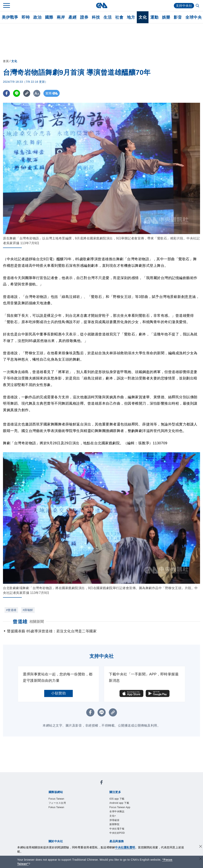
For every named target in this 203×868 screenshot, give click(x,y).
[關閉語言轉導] (201, 859)
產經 (72, 17)
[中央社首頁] (102, 5)
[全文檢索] (198, 6)
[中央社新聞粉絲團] (101, 783)
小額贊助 (58, 693)
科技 (96, 17)
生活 (108, 17)
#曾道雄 (11, 610)
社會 (119, 17)
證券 (84, 17)
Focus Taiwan (57, 799)
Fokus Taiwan (57, 808)
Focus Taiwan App (121, 808)
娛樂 (166, 17)
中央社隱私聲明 (125, 847)
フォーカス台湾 (58, 803)
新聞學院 (115, 826)
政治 (37, 17)
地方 (131, 17)
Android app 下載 (120, 803)
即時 (26, 17)
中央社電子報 (117, 830)
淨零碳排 (115, 821)
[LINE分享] (17, 93)
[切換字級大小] (37, 93)
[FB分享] (6, 93)
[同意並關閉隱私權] (201, 847)
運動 (154, 17)
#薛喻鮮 (28, 610)
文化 (143, 17)
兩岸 (61, 17)
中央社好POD (118, 835)
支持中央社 (184, 6)
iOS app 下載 (117, 799)
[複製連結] (27, 93)
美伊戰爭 (10, 17)
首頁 (6, 61)
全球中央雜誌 (117, 812)
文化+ (113, 817)
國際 (49, 17)
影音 (178, 17)
